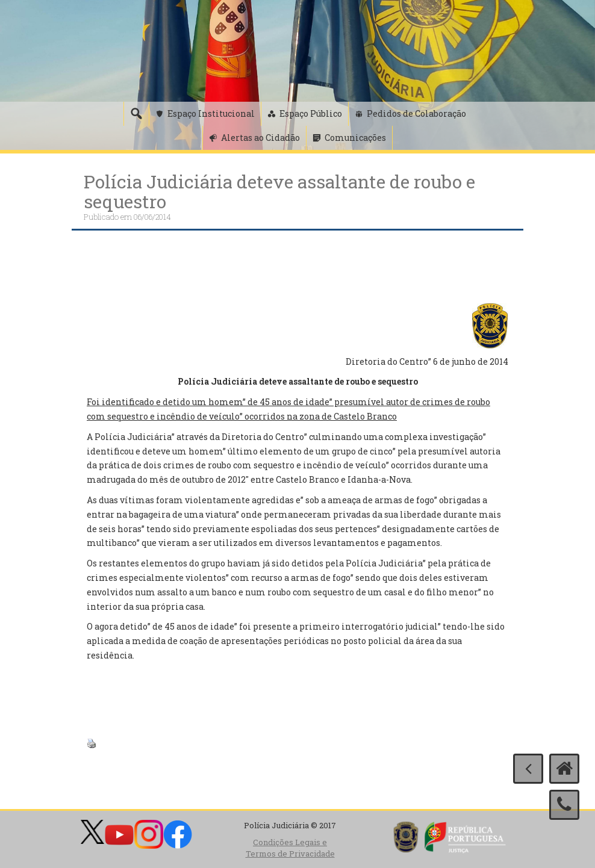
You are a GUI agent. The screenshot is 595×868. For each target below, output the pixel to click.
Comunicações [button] (355, 138)
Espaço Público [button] (311, 113)
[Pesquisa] (136, 114)
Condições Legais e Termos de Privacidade (290, 848)
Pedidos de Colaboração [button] (416, 113)
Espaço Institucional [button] (211, 113)
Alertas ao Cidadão (260, 138)
